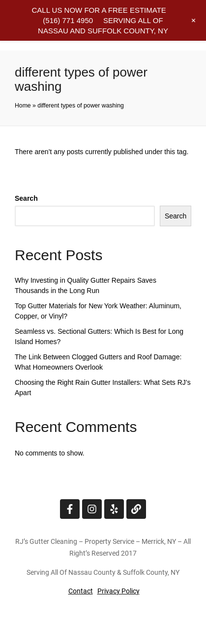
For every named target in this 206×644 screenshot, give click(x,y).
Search (26, 198)
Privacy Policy (118, 591)
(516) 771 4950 (68, 20)
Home (23, 106)
